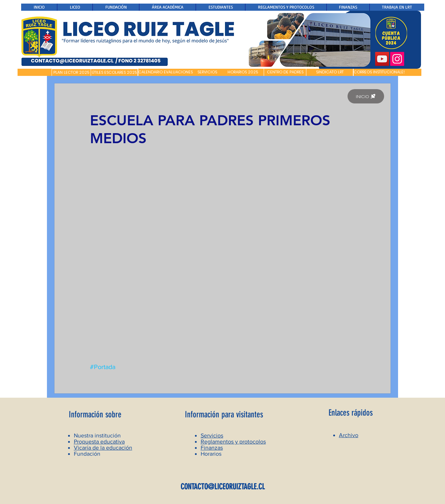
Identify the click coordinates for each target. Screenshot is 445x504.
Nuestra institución (97, 435)
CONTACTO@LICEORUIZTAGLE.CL (223, 487)
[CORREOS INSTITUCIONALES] (380, 72)
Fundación (87, 454)
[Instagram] (397, 59)
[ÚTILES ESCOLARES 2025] (114, 73)
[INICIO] (366, 96)
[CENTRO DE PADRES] (285, 72)
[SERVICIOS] (207, 72)
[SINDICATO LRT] (330, 72)
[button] (35, 72)
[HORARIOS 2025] (243, 72)
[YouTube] (382, 59)
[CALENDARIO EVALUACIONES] (166, 72)
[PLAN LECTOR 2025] (71, 73)
